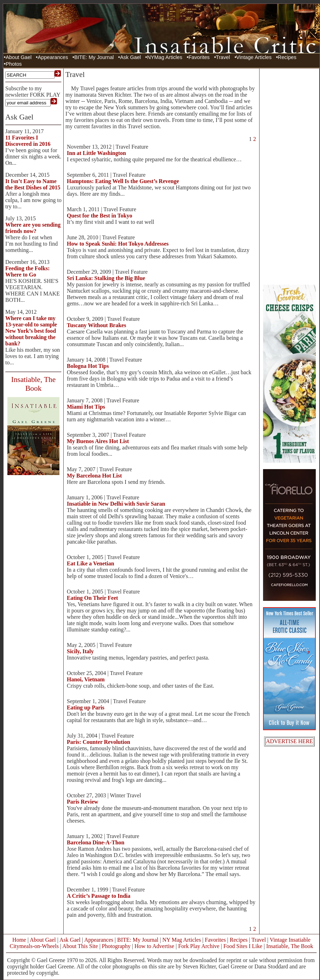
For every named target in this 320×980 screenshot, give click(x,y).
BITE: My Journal (94, 57)
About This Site (80, 946)
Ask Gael (130, 57)
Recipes (287, 57)
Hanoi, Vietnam (86, 679)
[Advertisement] (289, 176)
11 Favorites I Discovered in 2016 (28, 141)
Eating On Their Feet (92, 598)
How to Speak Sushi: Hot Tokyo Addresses (118, 244)
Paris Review (82, 802)
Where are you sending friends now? (33, 228)
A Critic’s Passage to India (99, 896)
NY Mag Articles (182, 940)
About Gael (18, 57)
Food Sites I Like (243, 946)
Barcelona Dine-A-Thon (96, 842)
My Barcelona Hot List (94, 476)
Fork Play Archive (199, 946)
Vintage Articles (254, 57)
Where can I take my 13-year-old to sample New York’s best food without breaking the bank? (31, 331)
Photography (116, 946)
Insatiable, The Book (290, 946)
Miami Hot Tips (86, 407)
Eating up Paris (86, 708)
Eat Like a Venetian (91, 563)
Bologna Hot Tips (88, 366)
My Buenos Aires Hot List (98, 441)
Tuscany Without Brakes (97, 325)
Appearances (53, 57)
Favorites (199, 57)
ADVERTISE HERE (289, 741)
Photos (14, 64)
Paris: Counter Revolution (98, 742)
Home (19, 940)
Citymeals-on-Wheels (34, 946)
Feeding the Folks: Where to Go (27, 271)
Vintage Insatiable (290, 940)
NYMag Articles (165, 57)
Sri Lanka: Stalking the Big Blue (106, 278)
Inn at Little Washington (96, 153)
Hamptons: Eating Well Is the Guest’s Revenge (123, 181)
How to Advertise (155, 946)
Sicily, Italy (80, 651)
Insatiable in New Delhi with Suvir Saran (116, 504)
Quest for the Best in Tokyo (100, 216)
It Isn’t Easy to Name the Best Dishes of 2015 (33, 184)
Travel (223, 57)
